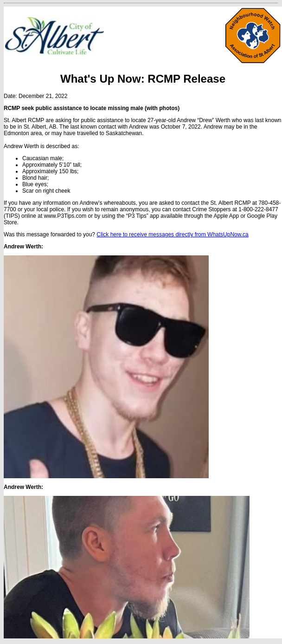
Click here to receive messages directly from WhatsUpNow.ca (172, 234)
